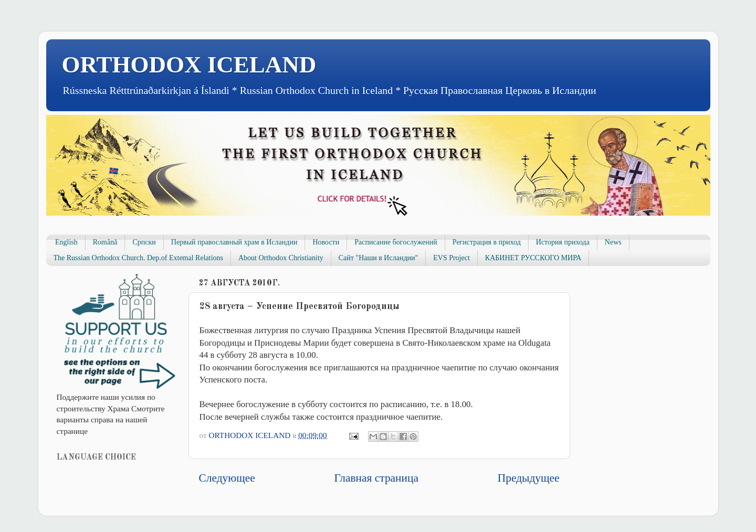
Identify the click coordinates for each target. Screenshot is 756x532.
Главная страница (376, 478)
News (613, 242)
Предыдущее (529, 478)
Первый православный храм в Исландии (234, 242)
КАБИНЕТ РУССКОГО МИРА (533, 258)
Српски (144, 242)
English (66, 242)
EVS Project (451, 258)
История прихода (563, 242)
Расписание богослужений (396, 242)
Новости (326, 242)
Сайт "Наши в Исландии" (378, 258)
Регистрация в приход (487, 242)
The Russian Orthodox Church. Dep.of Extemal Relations (139, 258)
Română (105, 242)
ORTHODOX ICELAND (189, 65)
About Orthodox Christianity (281, 258)
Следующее (227, 478)
